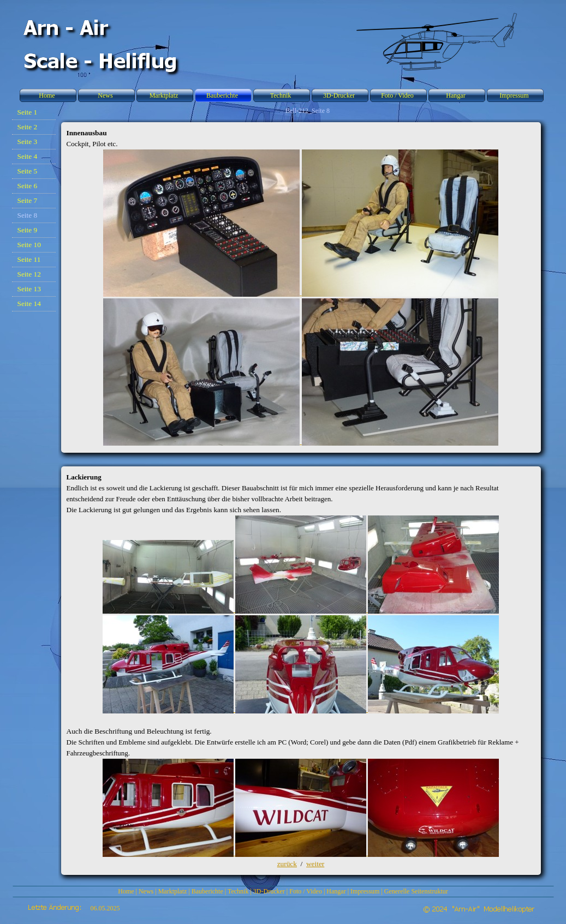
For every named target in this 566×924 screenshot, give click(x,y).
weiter (315, 864)
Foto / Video (306, 891)
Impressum (365, 891)
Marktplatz (173, 891)
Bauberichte (207, 891)
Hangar (336, 891)
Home (126, 891)
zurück (287, 864)
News (146, 891)
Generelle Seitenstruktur (416, 891)
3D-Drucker (269, 891)
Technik (238, 891)
